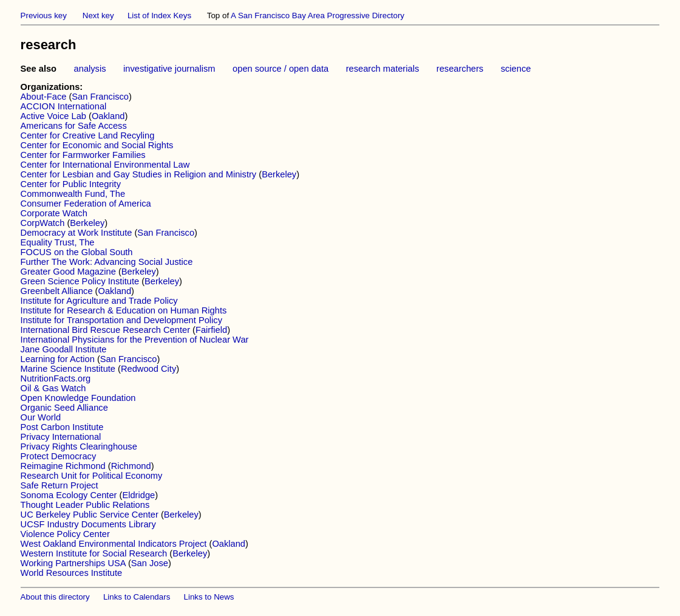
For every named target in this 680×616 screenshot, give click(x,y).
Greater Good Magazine (68, 272)
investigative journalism (169, 69)
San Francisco (100, 97)
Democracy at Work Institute (76, 233)
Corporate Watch (54, 213)
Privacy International (61, 437)
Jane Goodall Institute (64, 349)
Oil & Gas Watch (53, 388)
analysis (90, 69)
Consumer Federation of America (86, 204)
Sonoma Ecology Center (69, 495)
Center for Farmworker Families (83, 155)
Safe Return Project (59, 485)
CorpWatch (43, 223)
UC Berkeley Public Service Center (90, 515)
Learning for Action (58, 359)
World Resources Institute (72, 573)
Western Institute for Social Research (94, 553)
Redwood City (148, 369)
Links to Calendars (137, 597)
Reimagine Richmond (63, 466)
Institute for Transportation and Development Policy (121, 320)
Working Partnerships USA (73, 563)
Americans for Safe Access (74, 126)
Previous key (44, 15)
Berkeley (279, 174)
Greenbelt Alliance (57, 291)
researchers (460, 69)
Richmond (131, 466)
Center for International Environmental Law (105, 165)
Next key (98, 15)
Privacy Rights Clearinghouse (79, 447)
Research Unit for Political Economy (92, 476)
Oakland (108, 116)
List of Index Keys (159, 15)
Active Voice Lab (53, 116)
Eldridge (138, 495)
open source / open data (280, 69)
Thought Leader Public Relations (85, 505)
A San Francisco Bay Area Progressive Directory (318, 15)
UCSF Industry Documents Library (88, 524)
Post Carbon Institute (62, 427)
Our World (41, 417)
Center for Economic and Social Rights (97, 145)
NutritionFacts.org (56, 378)
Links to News (209, 597)
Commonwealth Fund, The (73, 194)
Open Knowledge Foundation (78, 398)
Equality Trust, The (58, 242)
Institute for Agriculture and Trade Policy (99, 301)
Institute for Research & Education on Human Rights (124, 310)
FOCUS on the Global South (77, 252)
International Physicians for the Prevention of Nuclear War (135, 340)
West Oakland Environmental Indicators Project (114, 544)
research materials (383, 69)
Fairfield (211, 330)
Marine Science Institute (68, 369)
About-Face (44, 97)
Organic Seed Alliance (64, 408)
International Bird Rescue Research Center (105, 330)
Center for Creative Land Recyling (88, 135)
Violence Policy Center (65, 534)
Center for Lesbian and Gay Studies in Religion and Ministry (139, 174)
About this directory (55, 597)
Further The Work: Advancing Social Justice (107, 262)
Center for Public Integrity (71, 184)
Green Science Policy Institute (80, 281)
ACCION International (64, 106)
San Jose (150, 563)
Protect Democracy (59, 456)
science (516, 69)
